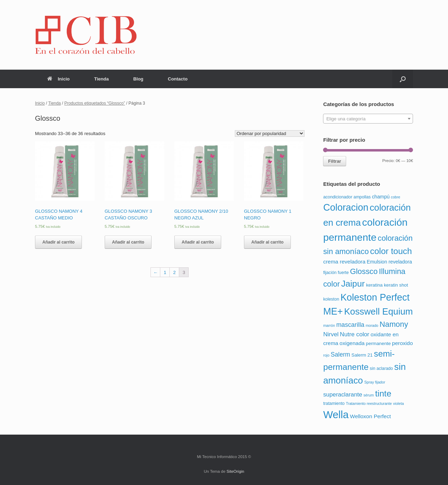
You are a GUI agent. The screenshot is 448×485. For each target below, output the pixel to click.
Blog (138, 79)
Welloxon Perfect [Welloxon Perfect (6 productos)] (370, 416)
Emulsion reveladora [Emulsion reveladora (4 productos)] (389, 262)
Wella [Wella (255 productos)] (336, 414)
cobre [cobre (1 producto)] (396, 197)
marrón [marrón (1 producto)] (329, 325)
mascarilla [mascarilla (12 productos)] (350, 325)
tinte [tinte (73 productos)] (383, 393)
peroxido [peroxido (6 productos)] (402, 343)
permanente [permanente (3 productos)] (378, 343)
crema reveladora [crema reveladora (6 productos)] (344, 262)
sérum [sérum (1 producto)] (369, 395)
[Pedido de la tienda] (270, 133)
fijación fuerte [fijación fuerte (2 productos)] (336, 273)
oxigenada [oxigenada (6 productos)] (352, 343)
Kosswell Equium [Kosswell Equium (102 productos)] (378, 311)
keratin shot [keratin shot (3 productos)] (396, 285)
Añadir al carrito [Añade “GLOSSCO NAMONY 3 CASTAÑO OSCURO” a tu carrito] (128, 242)
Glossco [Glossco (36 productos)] (364, 271)
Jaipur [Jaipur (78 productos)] (353, 284)
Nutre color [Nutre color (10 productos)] (355, 334)
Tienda (101, 79)
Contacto (178, 79)
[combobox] (368, 119)
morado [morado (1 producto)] (372, 325)
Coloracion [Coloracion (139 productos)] (346, 208)
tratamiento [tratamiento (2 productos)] (334, 403)
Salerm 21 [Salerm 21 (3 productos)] (362, 355)
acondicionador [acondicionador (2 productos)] (338, 197)
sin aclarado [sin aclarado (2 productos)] (381, 368)
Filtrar (334, 161)
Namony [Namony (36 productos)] (394, 324)
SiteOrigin (235, 471)
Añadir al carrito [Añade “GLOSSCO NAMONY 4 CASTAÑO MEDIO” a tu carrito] (58, 242)
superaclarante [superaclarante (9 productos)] (342, 395)
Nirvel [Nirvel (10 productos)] (331, 334)
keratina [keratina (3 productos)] (374, 285)
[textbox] (368, 119)
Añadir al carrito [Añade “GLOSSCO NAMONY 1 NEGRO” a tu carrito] (267, 242)
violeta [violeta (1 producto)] (398, 403)
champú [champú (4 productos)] (381, 197)
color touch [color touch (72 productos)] (391, 251)
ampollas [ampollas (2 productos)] (362, 197)
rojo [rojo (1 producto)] (326, 355)
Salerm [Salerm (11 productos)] (341, 354)
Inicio (58, 79)
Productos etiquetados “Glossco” (95, 103)
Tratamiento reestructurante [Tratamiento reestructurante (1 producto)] (369, 403)
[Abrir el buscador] (403, 79)
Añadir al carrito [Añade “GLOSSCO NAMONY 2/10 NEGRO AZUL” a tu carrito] (198, 242)
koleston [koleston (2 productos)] (331, 299)
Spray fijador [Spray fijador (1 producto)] (375, 382)
